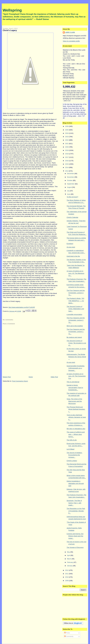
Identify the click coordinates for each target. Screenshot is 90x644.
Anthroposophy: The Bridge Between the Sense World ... (76, 357)
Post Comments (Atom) (20, 381)
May (69, 552)
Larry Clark (70, 32)
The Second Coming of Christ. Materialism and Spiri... (75, 309)
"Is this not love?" (73, 197)
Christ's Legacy (72, 461)
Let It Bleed (71, 449)
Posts (67, 633)
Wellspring (12, 10)
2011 (67, 574)
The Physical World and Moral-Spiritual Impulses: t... (76, 409)
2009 (67, 581)
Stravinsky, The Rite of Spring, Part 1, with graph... (74, 503)
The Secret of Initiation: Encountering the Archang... (75, 455)
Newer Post (7, 377)
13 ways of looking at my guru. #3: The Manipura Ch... (75, 273)
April (69, 555)
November (71, 177)
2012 (67, 570)
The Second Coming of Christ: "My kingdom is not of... (76, 343)
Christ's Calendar (72, 217)
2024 (67, 133)
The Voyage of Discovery (75, 547)
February (70, 562)
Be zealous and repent (74, 337)
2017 (67, 157)
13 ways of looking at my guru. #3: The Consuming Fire (76, 376)
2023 (67, 137)
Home (31, 377)
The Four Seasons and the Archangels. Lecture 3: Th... (76, 293)
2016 (67, 161)
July (69, 191)
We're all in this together (75, 326)
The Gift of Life (72, 440)
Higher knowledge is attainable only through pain (75, 483)
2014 (67, 167)
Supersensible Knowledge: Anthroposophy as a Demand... (76, 368)
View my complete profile (71, 41)
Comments (69, 636)
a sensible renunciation (74, 314)
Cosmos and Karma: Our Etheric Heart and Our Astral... (75, 536)
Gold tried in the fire (73, 256)
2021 (67, 144)
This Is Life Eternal (73, 382)
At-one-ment (71, 247)
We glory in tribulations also (76, 429)
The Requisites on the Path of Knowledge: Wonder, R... (76, 511)
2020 (67, 147)
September (71, 184)
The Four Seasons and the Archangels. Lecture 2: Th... (76, 320)
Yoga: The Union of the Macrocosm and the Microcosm (74, 401)
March (69, 559)
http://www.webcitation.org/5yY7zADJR (22, 307)
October (70, 180)
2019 (67, 150)
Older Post (54, 377)
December (71, 174)
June (69, 194)
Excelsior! (70, 244)
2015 (67, 164)
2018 (67, 154)
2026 (67, 126)
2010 (67, 577)
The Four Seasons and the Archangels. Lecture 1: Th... (76, 332)
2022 (67, 140)
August (70, 187)
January (70, 566)
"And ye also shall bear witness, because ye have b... (76, 417)
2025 (67, 130)
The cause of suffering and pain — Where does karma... (76, 434)
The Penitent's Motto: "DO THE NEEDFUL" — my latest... (75, 301)
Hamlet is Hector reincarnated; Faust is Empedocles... (75, 387)
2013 (67, 171)
